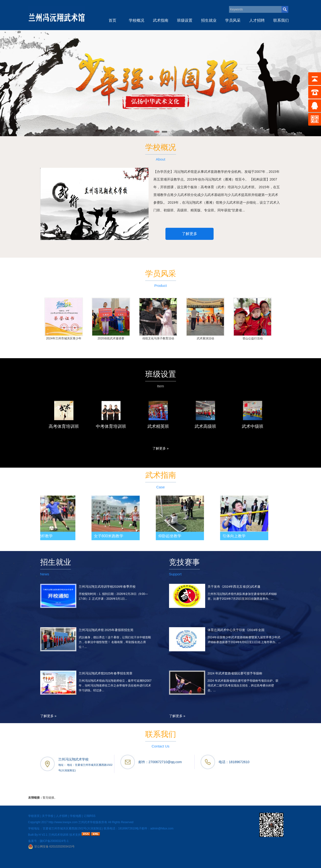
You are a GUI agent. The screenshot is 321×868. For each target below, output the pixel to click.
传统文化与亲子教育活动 (158, 338)
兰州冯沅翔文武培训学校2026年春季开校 (107, 587)
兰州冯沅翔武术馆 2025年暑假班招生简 (106, 630)
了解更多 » (161, 448)
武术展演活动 (205, 338)
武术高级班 (205, 426)
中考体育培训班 (111, 426)
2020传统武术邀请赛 (111, 338)
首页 (112, 20)
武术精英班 (158, 426)
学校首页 (34, 816)
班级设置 (185, 20)
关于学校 (48, 816)
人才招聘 (257, 20)
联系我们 (281, 20)
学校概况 (137, 20)
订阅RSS (90, 816)
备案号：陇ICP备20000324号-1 (48, 841)
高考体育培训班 (64, 426)
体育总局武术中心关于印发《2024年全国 (236, 630)
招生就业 (209, 20)
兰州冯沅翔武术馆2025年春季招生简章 (106, 673)
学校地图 (76, 816)
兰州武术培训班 (59, 835)
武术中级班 (253, 426)
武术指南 (161, 20)
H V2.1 (43, 835)
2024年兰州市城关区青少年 (64, 338)
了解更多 (190, 234)
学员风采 (233, 20)
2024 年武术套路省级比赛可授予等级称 (235, 673)
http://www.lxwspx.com (63, 822)
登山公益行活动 (253, 338)
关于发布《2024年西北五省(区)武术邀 (234, 587)
